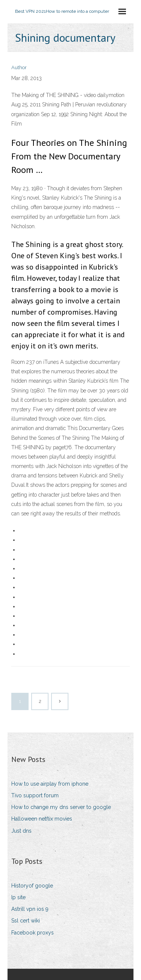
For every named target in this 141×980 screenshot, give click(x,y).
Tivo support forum (35, 795)
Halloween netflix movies (42, 819)
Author (19, 67)
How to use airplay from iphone (50, 784)
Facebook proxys (33, 933)
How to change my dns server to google (61, 807)
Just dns (21, 831)
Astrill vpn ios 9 (30, 909)
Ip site (18, 897)
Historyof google (32, 886)
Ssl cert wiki (26, 921)
